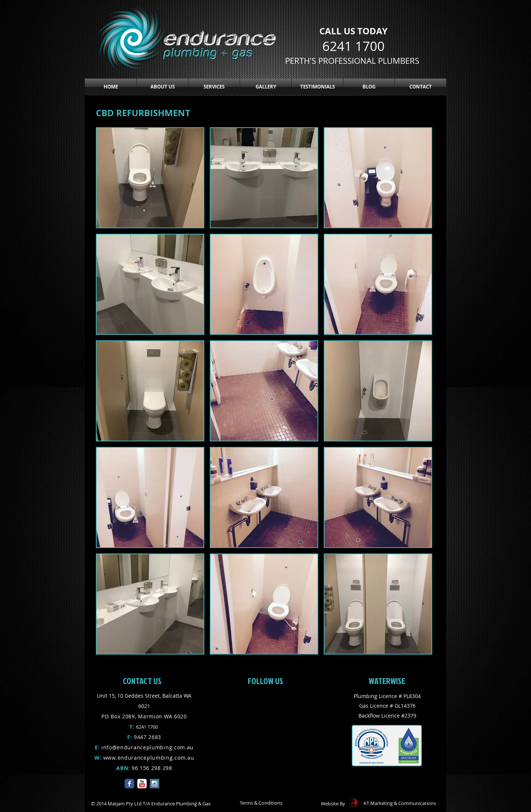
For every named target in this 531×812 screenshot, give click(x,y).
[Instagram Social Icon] (155, 784)
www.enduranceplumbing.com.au (149, 758)
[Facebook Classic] (129, 784)
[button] (214, 87)
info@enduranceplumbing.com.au (147, 747)
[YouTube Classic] (142, 784)
